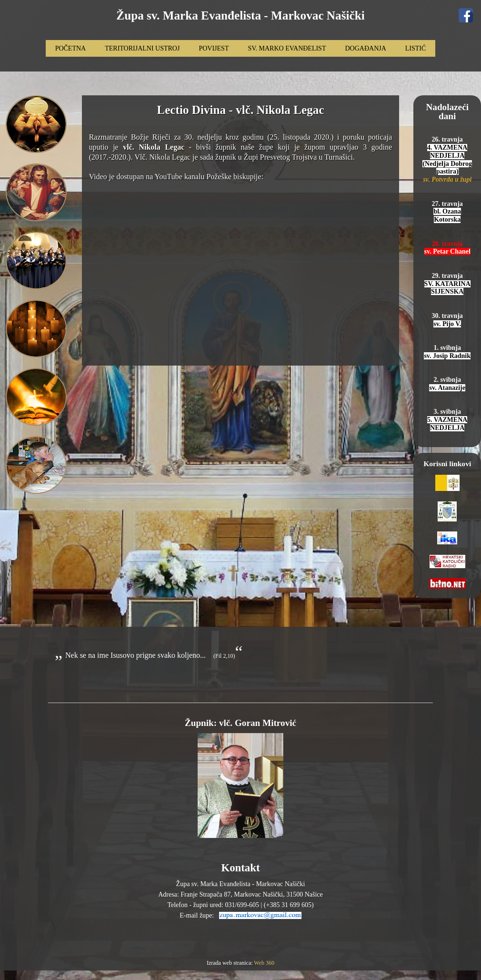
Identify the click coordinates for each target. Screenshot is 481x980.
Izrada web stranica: (230, 963)
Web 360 (264, 963)
